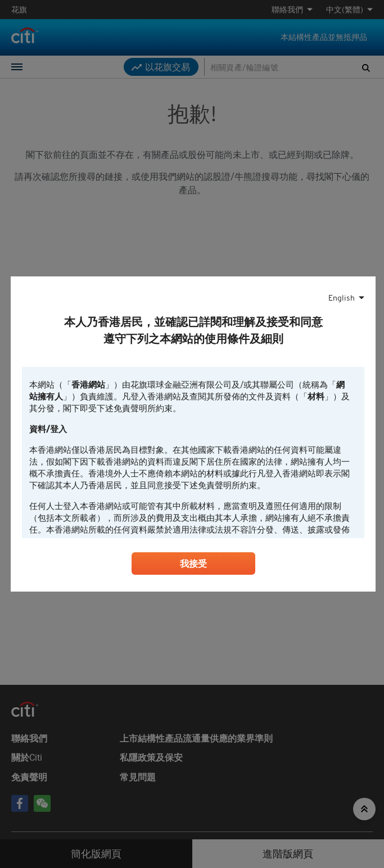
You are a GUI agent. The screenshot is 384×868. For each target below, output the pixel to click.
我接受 (193, 563)
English (342, 298)
